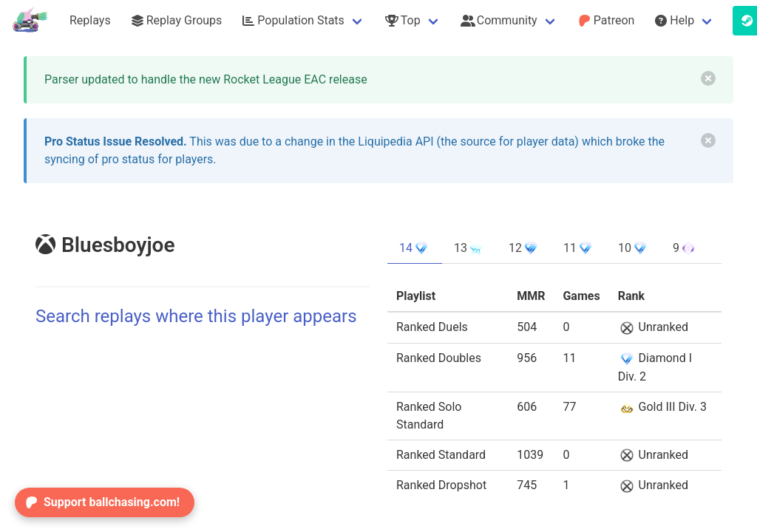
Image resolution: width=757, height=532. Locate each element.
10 (634, 248)
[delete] (708, 78)
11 (579, 248)
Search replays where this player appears (196, 316)
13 (469, 248)
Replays (90, 20)
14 (415, 248)
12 (524, 248)
